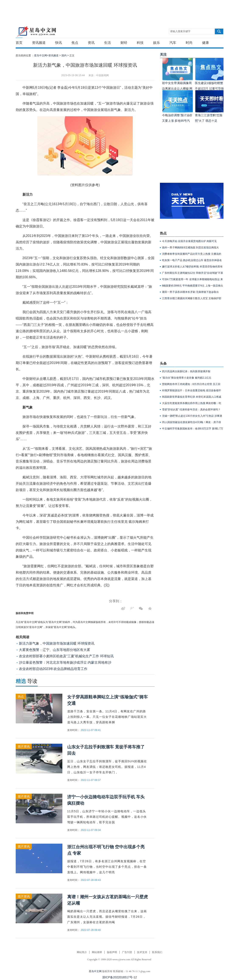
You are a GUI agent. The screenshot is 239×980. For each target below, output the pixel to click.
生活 (108, 43)
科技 (140, 43)
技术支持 (142, 952)
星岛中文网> (41, 55)
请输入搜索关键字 (180, 31)
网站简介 (82, 952)
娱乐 (157, 43)
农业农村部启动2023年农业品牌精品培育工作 (53, 669)
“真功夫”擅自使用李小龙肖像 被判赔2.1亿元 (187, 378)
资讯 (91, 43)
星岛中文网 (95, 971)
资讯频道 (39, 43)
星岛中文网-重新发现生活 (36, 31)
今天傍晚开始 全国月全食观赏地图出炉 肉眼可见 (189, 241)
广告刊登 (127, 952)
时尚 (189, 43)
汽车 (173, 43)
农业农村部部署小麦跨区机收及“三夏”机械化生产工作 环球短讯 (66, 656)
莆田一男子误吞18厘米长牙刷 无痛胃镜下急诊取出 (191, 292)
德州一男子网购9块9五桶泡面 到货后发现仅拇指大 (191, 248)
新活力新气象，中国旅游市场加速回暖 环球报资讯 (57, 643)
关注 (163, 55)
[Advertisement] (119, 10)
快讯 (59, 43)
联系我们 (157, 952)
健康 (205, 43)
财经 (124, 43)
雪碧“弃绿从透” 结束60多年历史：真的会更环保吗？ (191, 410)
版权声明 (112, 952)
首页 (19, 43)
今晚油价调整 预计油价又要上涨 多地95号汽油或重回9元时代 (177, 121)
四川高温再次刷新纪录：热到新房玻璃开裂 (186, 371)
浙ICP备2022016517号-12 (119, 977)
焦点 (75, 43)
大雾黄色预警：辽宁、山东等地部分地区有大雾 (55, 650)
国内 (64, 55)
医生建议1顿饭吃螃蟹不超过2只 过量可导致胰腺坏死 (210, 89)
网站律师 (97, 952)
